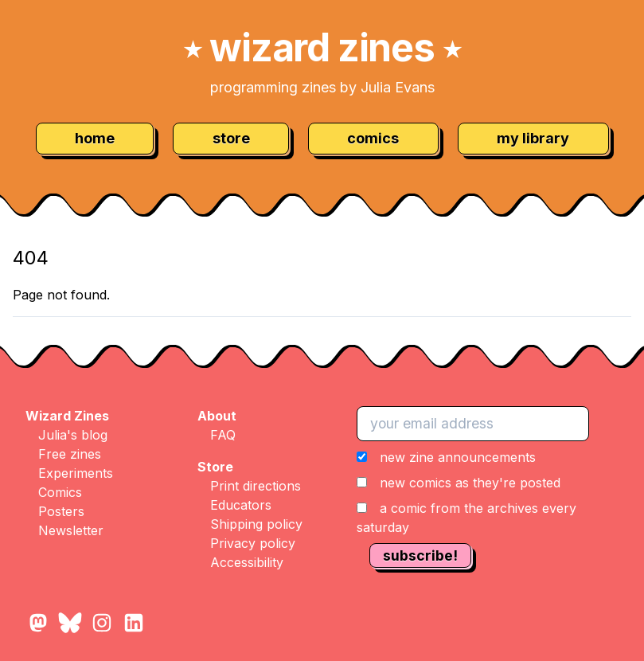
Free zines (70, 454)
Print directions (256, 486)
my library (533, 138)
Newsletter (71, 530)
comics (373, 138)
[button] (494, 492)
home (95, 138)
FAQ (223, 435)
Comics (60, 492)
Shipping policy (256, 524)
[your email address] (473, 424)
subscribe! (420, 555)
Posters (61, 511)
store (231, 138)
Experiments (76, 473)
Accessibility (247, 562)
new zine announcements (458, 457)
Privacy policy (253, 543)
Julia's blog (73, 435)
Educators (241, 505)
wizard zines (322, 47)
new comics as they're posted (470, 483)
